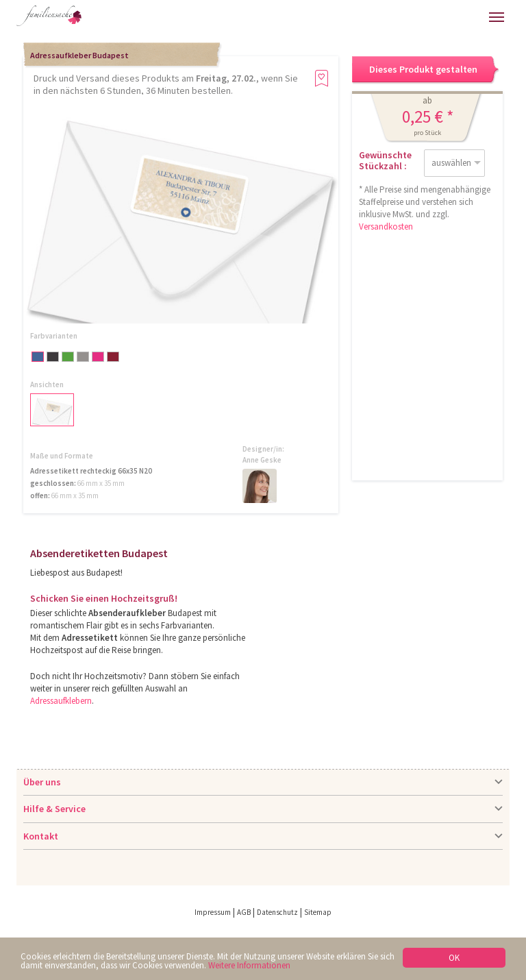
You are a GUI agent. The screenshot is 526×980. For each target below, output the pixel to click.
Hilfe (380, 17)
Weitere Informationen (249, 965)
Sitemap (318, 912)
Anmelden (409, 17)
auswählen (451, 163)
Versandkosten (386, 226)
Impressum (213, 912)
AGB (244, 912)
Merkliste (466, 17)
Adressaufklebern (61, 701)
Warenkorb (438, 17)
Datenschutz (277, 912)
